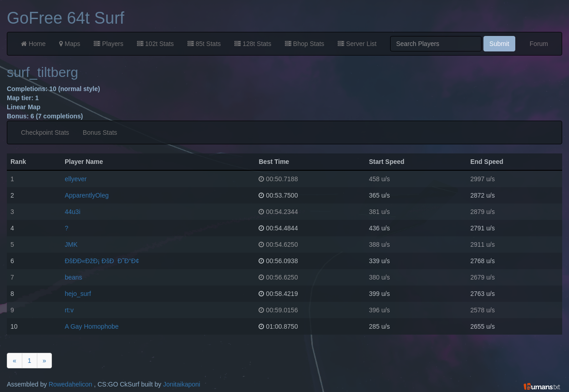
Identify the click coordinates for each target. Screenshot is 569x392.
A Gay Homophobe (91, 326)
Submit (499, 44)
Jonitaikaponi (182, 384)
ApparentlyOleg (87, 195)
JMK (71, 244)
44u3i (72, 212)
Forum (539, 44)
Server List (357, 44)
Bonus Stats (100, 132)
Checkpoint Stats (45, 132)
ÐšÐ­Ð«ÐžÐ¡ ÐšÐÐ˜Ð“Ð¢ (102, 261)
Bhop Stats (305, 44)
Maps (70, 44)
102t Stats (155, 44)
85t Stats (204, 44)
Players (109, 44)
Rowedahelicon (71, 384)
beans (73, 277)
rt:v (69, 310)
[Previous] (15, 361)
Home (33, 44)
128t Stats (253, 44)
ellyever (76, 179)
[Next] (45, 361)
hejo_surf (78, 294)
